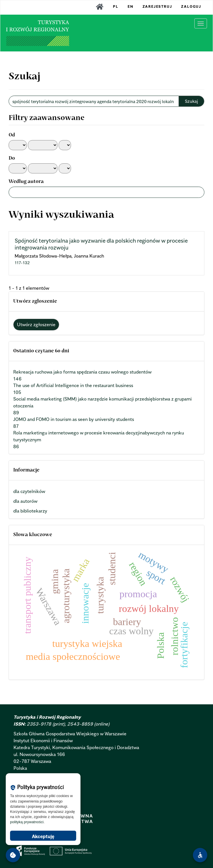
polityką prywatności (27, 822)
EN (131, 6)
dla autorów (25, 501)
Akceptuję (43, 836)
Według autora (26, 182)
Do (12, 158)
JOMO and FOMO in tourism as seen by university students (74, 419)
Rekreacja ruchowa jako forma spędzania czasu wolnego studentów (82, 372)
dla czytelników (29, 491)
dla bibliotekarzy (30, 511)
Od (12, 135)
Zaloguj (191, 6)
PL (116, 6)
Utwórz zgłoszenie (36, 324)
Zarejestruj (157, 6)
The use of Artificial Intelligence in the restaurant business (73, 385)
